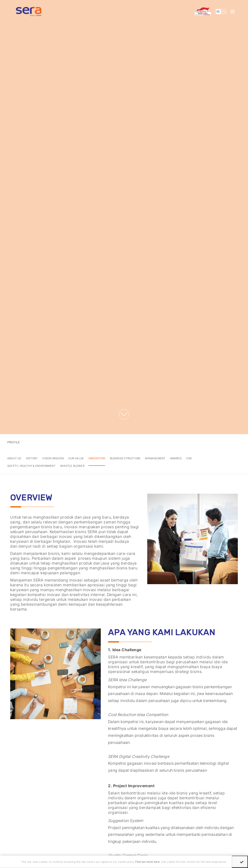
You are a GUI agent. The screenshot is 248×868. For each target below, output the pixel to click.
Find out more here (147, 862)
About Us (14, 458)
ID (218, 11)
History (32, 458)
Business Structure (125, 458)
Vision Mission (53, 458)
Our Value (76, 458)
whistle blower (72, 466)
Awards (176, 458)
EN (224, 11)
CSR (189, 458)
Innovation (97, 458)
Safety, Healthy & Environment (31, 466)
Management (155, 458)
